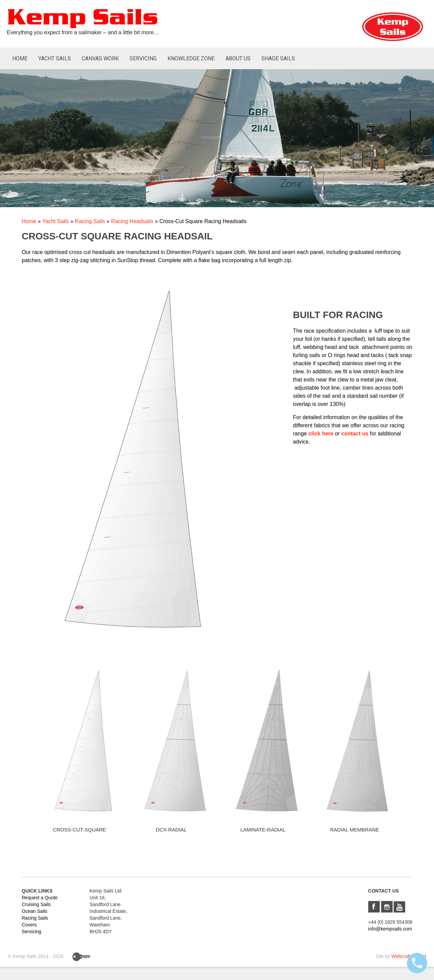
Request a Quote (40, 898)
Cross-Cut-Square (80, 830)
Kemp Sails (82, 18)
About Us (238, 58)
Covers (29, 925)
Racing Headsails (132, 221)
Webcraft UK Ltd (409, 956)
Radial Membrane (355, 830)
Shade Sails (278, 58)
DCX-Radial (171, 830)
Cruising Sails (36, 904)
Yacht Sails (55, 58)
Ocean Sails (34, 911)
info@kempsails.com (390, 929)
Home (20, 58)
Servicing (143, 58)
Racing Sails (90, 221)
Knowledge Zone (191, 58)
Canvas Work (100, 58)
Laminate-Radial (263, 830)
